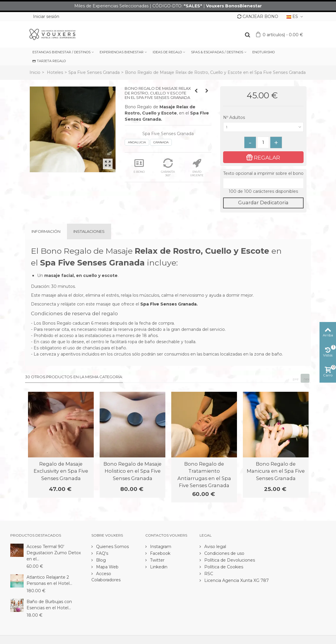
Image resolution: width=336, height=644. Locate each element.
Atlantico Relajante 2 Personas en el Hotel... (49, 580)
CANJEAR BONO (258, 16)
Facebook (160, 553)
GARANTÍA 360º (168, 168)
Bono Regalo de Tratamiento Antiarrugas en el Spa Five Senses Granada (204, 475)
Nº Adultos (235, 117)
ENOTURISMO (263, 52)
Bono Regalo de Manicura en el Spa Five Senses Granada (276, 471)
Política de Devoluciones (229, 560)
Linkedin (158, 567)
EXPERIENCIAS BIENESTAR (122, 52)
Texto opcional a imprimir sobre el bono (263, 173)
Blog (100, 560)
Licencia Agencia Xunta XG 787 (236, 580)
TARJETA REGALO (49, 61)
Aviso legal (215, 547)
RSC (208, 574)
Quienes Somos (112, 547)
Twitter (157, 560)
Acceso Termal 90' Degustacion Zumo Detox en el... (54, 553)
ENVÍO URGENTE (197, 168)
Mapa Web (107, 567)
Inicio (35, 72)
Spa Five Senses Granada (94, 72)
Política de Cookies (223, 567)
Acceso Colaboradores (106, 577)
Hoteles (55, 72)
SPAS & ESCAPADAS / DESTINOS (217, 52)
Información (46, 231)
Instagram (160, 547)
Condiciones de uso (224, 553)
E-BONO (139, 166)
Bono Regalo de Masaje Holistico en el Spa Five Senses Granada (132, 471)
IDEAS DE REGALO (167, 52)
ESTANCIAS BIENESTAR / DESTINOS (61, 52)
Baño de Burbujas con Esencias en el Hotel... (49, 605)
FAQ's (102, 553)
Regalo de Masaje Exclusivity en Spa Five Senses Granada (61, 471)
